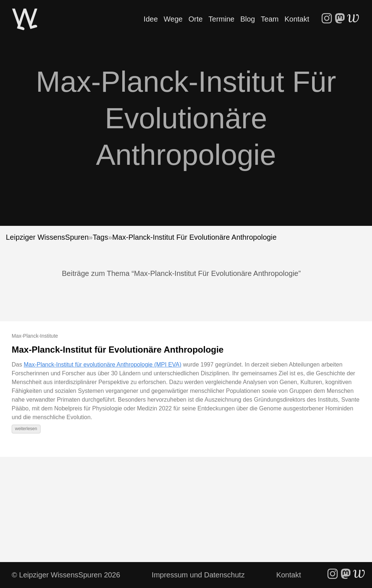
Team (270, 19)
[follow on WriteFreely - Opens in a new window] (353, 19)
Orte (195, 19)
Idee (151, 19)
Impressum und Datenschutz (198, 575)
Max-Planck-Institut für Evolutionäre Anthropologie (118, 350)
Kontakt (297, 19)
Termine (221, 19)
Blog (248, 19)
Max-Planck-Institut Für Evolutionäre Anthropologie (194, 237)
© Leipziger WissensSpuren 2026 (66, 575)
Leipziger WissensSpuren (47, 237)
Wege (173, 19)
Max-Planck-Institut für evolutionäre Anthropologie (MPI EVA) (103, 365)
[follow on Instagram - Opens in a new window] (327, 19)
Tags (100, 237)
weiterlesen (26, 429)
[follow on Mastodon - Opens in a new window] (340, 19)
